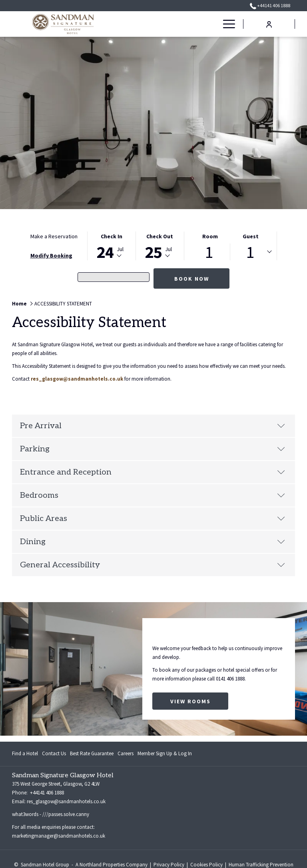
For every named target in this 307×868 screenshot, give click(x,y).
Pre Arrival (153, 426)
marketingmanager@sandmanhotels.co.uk (59, 836)
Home (19, 304)
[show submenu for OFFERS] (214, 24)
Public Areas (153, 519)
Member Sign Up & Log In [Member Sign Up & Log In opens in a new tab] (165, 755)
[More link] (226, 24)
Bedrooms (153, 495)
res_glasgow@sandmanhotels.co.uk (77, 379)
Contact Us (54, 753)
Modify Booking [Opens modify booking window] (51, 255)
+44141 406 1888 (46, 793)
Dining (153, 542)
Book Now (192, 279)
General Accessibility (153, 565)
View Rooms (190, 701)
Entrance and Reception (153, 472)
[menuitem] (172, 24)
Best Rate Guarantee (92, 753)
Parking (153, 449)
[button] (112, 246)
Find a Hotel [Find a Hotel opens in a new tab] (25, 755)
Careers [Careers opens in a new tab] (126, 755)
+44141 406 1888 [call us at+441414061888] (270, 5)
